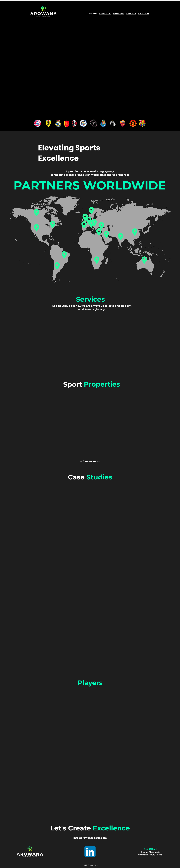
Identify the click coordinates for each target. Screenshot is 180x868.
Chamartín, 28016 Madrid (150, 855)
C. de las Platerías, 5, (150, 852)
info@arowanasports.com (90, 838)
